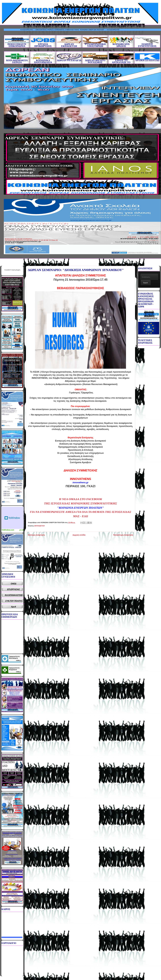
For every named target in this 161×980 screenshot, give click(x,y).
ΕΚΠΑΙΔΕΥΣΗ (40, 526)
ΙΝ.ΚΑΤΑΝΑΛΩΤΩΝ (14, 595)
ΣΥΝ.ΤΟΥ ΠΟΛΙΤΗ (14, 601)
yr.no (22, 530)
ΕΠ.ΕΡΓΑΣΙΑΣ (14, 589)
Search (145, 283)
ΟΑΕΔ (14, 584)
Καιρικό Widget (13, 518)
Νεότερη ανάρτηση (36, 535)
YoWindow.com (8, 530)
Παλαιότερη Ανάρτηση (123, 535)
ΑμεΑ (14, 607)
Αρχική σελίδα (79, 535)
